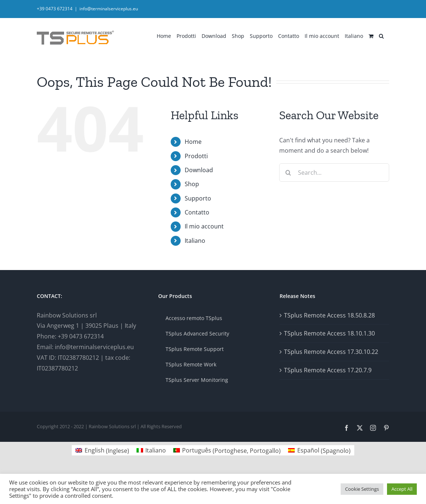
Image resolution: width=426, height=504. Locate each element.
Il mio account (204, 226)
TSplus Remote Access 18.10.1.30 (329, 333)
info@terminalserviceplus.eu (109, 9)
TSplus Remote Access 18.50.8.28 (329, 315)
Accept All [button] (402, 489)
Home (193, 142)
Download (199, 170)
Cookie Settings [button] (362, 489)
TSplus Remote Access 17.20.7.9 (328, 370)
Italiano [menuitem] (156, 450)
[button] (381, 35)
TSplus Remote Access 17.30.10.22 (331, 352)
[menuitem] (354, 35)
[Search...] (334, 173)
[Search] (288, 173)
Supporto (198, 198)
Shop (192, 184)
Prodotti (196, 156)
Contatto (197, 212)
